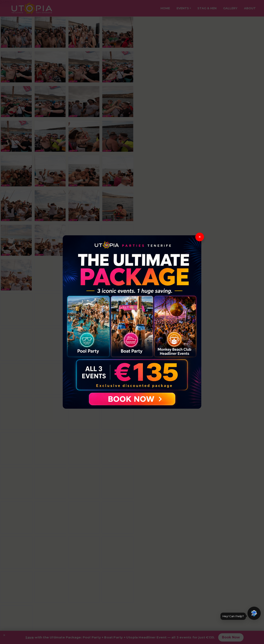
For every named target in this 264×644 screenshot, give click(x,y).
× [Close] (200, 237)
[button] (254, 613)
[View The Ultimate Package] (132, 322)
